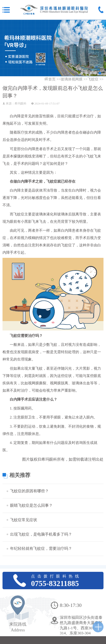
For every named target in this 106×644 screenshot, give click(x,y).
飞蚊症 (93, 79)
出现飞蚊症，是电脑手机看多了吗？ (41, 534)
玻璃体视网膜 (72, 79)
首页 (52, 79)
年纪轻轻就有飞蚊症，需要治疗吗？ (41, 548)
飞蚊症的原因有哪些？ (29, 491)
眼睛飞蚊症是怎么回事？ (31, 505)
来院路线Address (18, 627)
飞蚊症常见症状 (24, 520)
